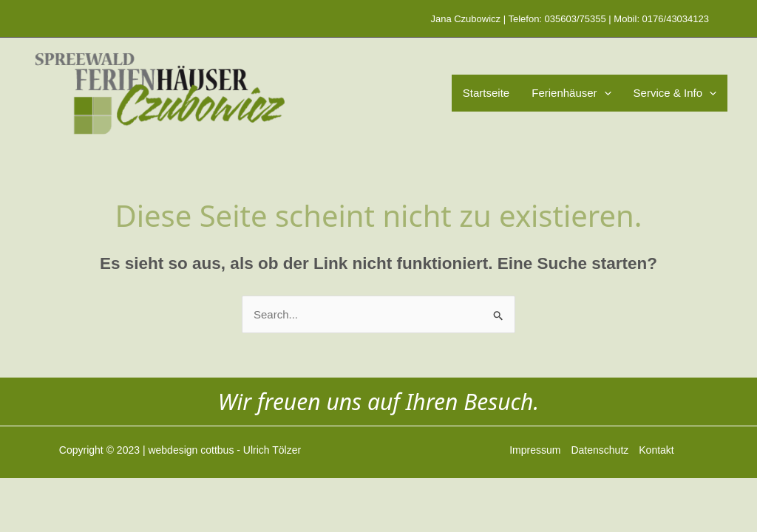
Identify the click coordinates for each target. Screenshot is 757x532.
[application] (604, 93)
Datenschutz (600, 450)
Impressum (535, 450)
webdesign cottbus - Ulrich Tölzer (224, 450)
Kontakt (656, 450)
